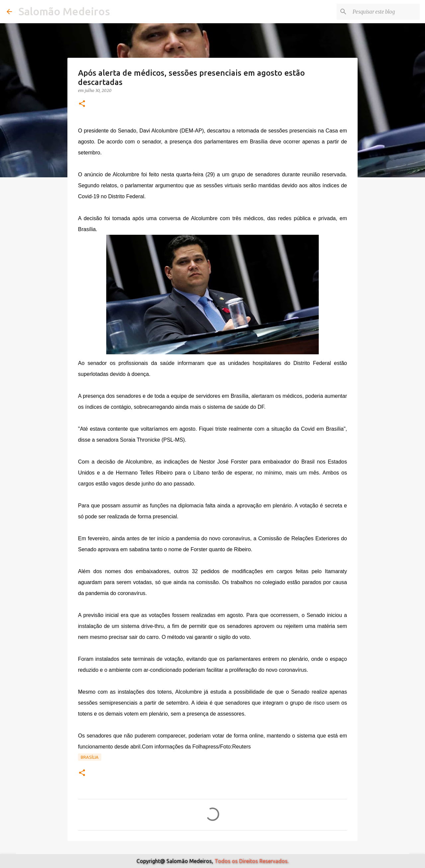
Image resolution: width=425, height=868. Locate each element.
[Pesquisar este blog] (385, 12)
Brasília (90, 757)
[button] (82, 104)
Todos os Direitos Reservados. (252, 861)
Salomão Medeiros (64, 11)
